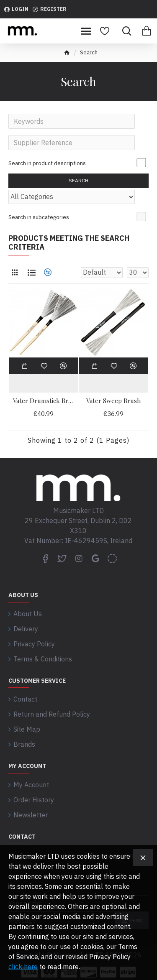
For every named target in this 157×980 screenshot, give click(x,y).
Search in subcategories (39, 217)
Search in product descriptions (47, 163)
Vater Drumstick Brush (44, 401)
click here (23, 967)
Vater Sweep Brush (113, 401)
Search (78, 180)
